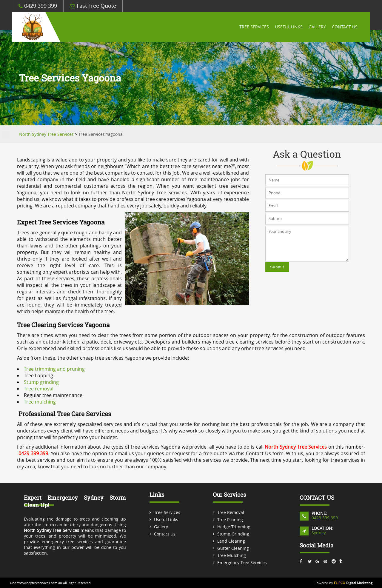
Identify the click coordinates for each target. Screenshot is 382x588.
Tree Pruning (230, 519)
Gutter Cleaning (233, 548)
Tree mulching (40, 402)
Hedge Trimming (234, 527)
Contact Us (345, 27)
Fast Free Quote (93, 6)
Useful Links (289, 27)
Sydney (319, 533)
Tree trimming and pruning (54, 369)
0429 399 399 (38, 6)
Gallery (317, 27)
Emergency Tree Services (242, 562)
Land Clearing (231, 541)
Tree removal (39, 389)
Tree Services (254, 27)
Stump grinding (41, 382)
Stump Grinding (233, 534)
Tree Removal (231, 512)
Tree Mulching (232, 555)
